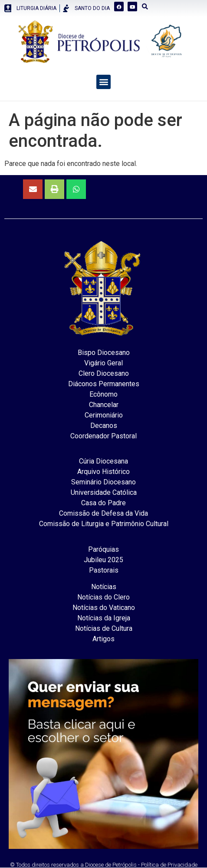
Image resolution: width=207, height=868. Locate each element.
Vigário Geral (103, 363)
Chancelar (104, 405)
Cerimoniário (104, 415)
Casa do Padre (103, 503)
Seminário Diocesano (103, 482)
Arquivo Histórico (103, 472)
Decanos (104, 426)
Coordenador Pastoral (103, 436)
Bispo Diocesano (104, 353)
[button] (103, 82)
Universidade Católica (104, 492)
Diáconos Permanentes (104, 384)
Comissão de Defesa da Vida (103, 513)
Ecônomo (103, 394)
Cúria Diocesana (103, 461)
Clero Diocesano (104, 373)
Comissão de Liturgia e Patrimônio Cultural (104, 524)
